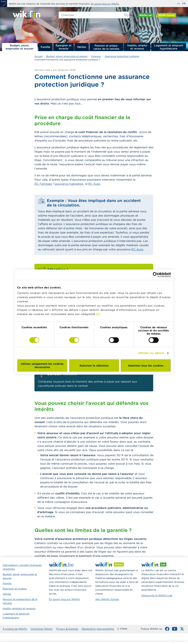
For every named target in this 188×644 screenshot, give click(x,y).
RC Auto (94, 184)
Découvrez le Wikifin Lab (157, 595)
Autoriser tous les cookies (146, 366)
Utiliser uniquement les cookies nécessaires (42, 365)
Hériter (82, 47)
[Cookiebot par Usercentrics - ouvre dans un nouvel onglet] (155, 275)
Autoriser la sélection (94, 366)
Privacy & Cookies (67, 629)
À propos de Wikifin (15, 629)
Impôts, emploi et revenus (137, 47)
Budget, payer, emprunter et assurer (20, 47)
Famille (45, 47)
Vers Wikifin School (107, 599)
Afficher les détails (151, 353)
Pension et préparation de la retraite (106, 47)
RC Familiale (43, 184)
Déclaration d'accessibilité (98, 629)
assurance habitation (69, 184)
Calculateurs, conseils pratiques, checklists (22, 567)
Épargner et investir (64, 47)
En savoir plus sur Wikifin (64, 599)
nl (179, 4)
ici (98, 314)
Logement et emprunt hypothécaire (169, 47)
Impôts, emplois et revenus (19, 608)
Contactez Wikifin (42, 629)
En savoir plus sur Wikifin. (105, 4)
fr (184, 4)
